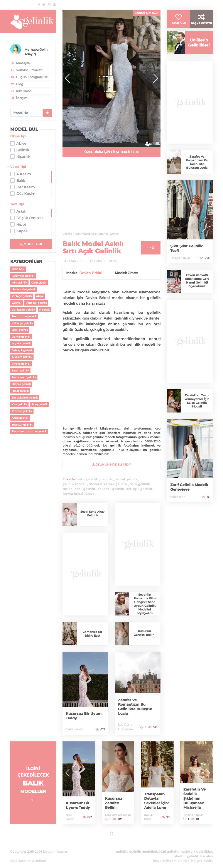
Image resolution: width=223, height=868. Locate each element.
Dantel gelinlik (21, 337)
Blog (17, 84)
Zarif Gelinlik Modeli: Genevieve (189, 496)
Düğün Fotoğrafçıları (29, 77)
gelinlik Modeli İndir (112, 464)
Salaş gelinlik (40, 404)
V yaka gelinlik (21, 364)
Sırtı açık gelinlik (22, 350)
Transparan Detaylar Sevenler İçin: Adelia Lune (155, 799)
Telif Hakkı (21, 91)
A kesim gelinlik (22, 357)
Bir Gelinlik (97, 261)
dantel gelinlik (126, 479)
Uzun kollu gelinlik (24, 289)
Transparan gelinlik (24, 377)
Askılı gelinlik (20, 418)
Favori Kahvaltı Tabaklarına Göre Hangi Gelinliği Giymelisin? (197, 289)
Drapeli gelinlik (21, 384)
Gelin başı (18, 269)
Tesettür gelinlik (22, 425)
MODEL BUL (31, 244)
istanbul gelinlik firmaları (193, 851)
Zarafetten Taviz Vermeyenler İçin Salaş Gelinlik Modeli (197, 409)
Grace (90, 494)
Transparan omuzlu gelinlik (29, 431)
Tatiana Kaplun (180, 266)
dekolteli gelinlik (111, 489)
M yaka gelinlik (21, 343)
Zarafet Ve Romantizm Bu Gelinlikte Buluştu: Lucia (137, 707)
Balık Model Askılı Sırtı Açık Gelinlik (93, 248)
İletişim (19, 98)
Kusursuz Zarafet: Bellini (145, 633)
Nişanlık (44, 310)
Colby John (178, 505)
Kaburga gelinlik (22, 323)
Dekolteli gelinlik (36, 303)
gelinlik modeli (74, 484)
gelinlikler (204, 846)
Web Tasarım (20, 856)
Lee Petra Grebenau (118, 815)
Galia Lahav (74, 729)
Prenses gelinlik (22, 411)
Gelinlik (16, 303)
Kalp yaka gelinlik (23, 276)
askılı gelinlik (88, 479)
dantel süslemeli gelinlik (108, 484)
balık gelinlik (140, 484)
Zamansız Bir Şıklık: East (92, 634)
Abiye (40, 296)
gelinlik (106, 479)
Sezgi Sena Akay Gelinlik (92, 513)
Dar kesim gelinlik (23, 310)
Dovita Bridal (91, 273)
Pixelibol (189, 856)
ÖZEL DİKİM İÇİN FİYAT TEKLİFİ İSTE (112, 152)
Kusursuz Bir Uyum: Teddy (79, 716)
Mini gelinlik (19, 283)
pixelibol (39, 856)
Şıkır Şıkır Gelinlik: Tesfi (188, 257)
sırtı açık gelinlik (139, 489)
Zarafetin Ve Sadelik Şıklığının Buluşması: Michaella (196, 799)
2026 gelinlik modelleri (177, 846)
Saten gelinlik (20, 370)
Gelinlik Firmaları (26, 70)
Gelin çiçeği (39, 283)
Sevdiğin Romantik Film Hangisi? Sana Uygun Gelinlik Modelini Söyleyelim (145, 604)
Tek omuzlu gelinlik (24, 316)
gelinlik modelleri (143, 846)
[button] (155, 78)
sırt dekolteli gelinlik (79, 489)
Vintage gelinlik (22, 296)
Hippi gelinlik (20, 391)
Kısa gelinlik (19, 404)
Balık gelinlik (20, 330)
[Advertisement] (111, 197)
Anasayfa (20, 63)
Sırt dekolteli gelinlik (25, 398)
